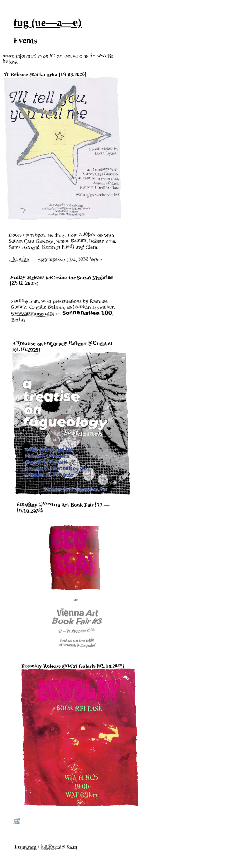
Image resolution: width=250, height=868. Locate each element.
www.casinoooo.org (34, 312)
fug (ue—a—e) (46, 21)
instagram (23, 845)
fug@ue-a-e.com (56, 845)
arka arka (22, 258)
